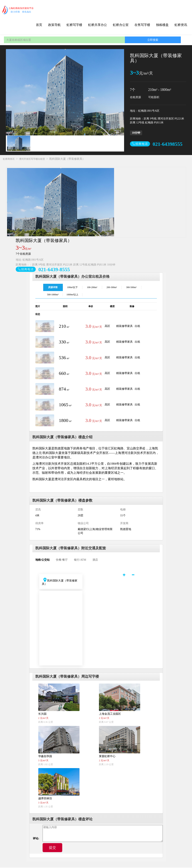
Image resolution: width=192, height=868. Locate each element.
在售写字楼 (142, 25)
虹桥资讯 (181, 25)
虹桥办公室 (121, 25)
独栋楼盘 (162, 25)
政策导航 (54, 25)
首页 (39, 25)
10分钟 (136, 133)
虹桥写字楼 (74, 25)
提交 (52, 848)
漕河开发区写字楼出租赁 (32, 159)
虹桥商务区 (9, 159)
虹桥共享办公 (98, 25)
